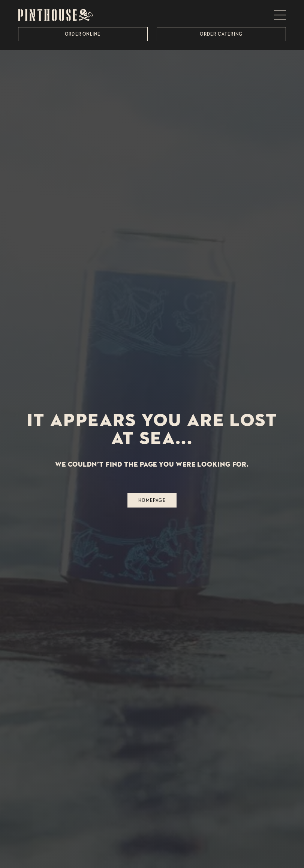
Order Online (83, 34)
